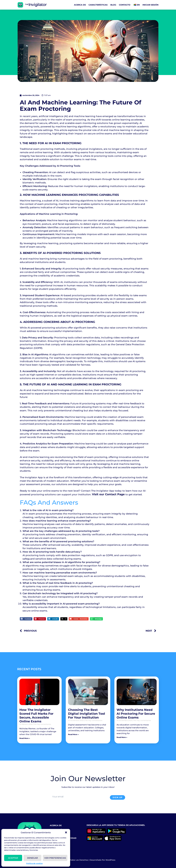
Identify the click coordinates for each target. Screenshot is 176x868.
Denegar (32, 858)
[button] (66, 832)
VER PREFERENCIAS (55, 858)
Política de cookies (34, 863)
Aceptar (13, 858)
